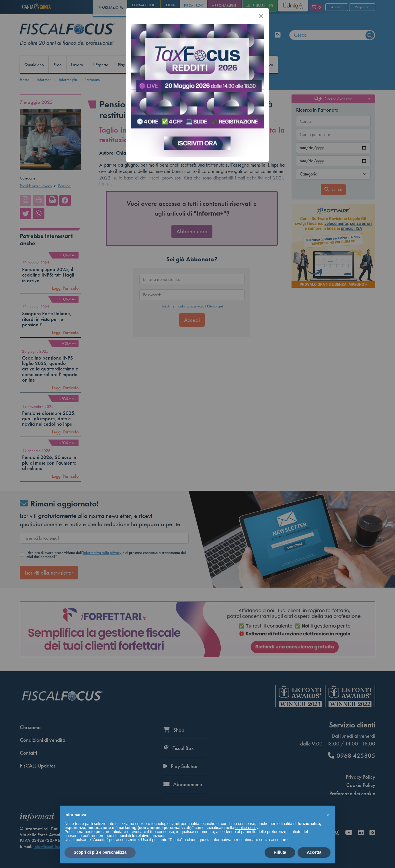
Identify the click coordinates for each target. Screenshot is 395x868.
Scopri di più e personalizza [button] (100, 852)
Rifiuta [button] (280, 852)
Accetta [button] (314, 852)
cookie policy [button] (247, 828)
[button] (328, 815)
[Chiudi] (261, 16)
